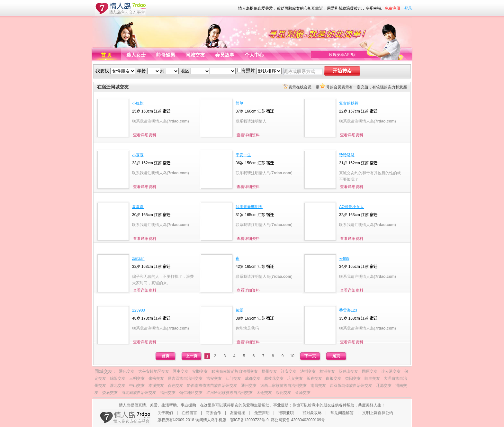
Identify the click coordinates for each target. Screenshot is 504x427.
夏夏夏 (138, 207)
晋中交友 (181, 371)
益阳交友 (353, 378)
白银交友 (334, 378)
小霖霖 (138, 155)
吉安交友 (214, 378)
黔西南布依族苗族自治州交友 (212, 386)
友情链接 (238, 413)
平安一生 (243, 155)
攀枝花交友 (274, 378)
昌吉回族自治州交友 (185, 378)
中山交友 (137, 386)
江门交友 (233, 378)
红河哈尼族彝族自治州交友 (230, 393)
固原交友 (370, 371)
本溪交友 (156, 386)
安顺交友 (200, 371)
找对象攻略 (312, 413)
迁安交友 (289, 371)
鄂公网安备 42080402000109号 (298, 420)
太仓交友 (264, 393)
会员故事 (225, 55)
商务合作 (213, 413)
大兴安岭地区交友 (154, 371)
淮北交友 (118, 386)
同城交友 (195, 55)
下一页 (310, 356)
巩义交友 (295, 378)
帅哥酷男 (166, 55)
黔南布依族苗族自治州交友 (235, 371)
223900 (139, 310)
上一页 (192, 356)
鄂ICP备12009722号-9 (249, 420)
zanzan (138, 259)
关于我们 (165, 413)
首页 (166, 356)
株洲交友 (327, 371)
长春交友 (314, 378)
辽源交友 (384, 386)
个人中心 (254, 55)
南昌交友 (318, 386)
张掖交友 (156, 378)
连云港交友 (391, 371)
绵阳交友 (118, 378)
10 (292, 356)
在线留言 (189, 413)
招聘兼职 (286, 413)
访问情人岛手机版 (211, 420)
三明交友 (137, 378)
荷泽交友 (303, 393)
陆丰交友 (372, 378)
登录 (408, 8)
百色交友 (175, 386)
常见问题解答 (342, 413)
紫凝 (239, 310)
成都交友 (253, 378)
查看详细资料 (145, 135)
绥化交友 (283, 393)
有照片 (248, 70)
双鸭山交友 (348, 371)
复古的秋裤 (349, 103)
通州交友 (249, 386)
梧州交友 (269, 371)
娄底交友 (110, 393)
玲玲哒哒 (347, 155)
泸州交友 (308, 371)
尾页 (336, 356)
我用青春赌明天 (249, 207)
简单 (239, 103)
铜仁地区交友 (191, 393)
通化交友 (127, 371)
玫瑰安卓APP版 (342, 55)
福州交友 (168, 393)
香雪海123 (348, 310)
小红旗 (138, 103)
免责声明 (262, 413)
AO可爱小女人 (351, 207)
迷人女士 (136, 55)
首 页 (106, 55)
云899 (344, 259)
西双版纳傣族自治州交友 (351, 386)
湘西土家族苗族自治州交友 (283, 386)
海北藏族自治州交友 (139, 393)
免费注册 (392, 8)
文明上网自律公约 (378, 413)
